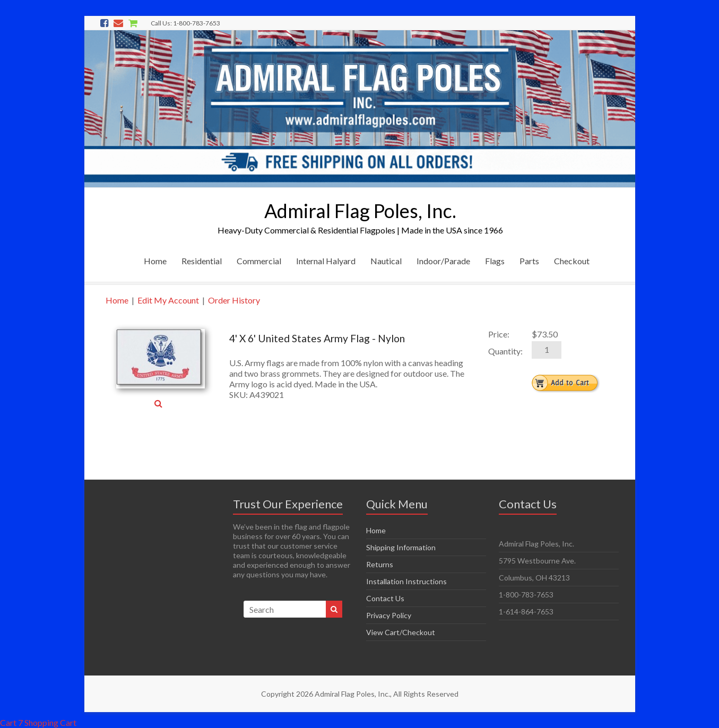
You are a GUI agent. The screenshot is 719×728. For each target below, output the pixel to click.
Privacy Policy (389, 615)
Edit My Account (168, 300)
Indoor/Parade (443, 261)
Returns (380, 564)
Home (155, 261)
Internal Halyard (326, 261)
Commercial (259, 261)
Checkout (572, 261)
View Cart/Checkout (401, 632)
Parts (529, 261)
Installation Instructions (406, 581)
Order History (234, 300)
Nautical (386, 261)
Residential (202, 261)
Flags (495, 261)
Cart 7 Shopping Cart (38, 722)
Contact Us (385, 598)
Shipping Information (401, 547)
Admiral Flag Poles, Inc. (360, 211)
